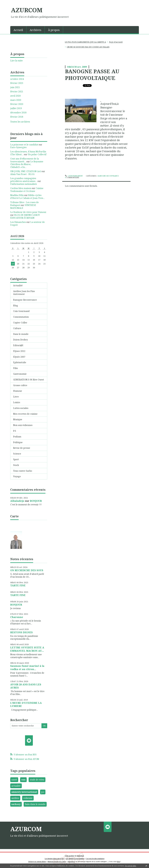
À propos (54, 30)
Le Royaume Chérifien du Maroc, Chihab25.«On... (27, 164)
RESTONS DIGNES (21, 632)
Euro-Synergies (18, 147)
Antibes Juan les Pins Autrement (24, 293)
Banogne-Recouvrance (25, 300)
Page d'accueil (116, 42)
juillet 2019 (16, 108)
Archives (36, 30)
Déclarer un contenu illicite (37, 862)
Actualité (18, 285)
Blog (16, 306)
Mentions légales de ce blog (57, 862)
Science (17, 454)
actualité (16, 786)
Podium (17, 437)
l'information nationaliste (24, 184)
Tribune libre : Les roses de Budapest (24, 204)
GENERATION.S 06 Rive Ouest (29, 380)
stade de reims (37, 780)
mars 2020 (16, 100)
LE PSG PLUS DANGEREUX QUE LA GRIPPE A (85, 42)
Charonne (17, 617)
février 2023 (17, 83)
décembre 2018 (18, 113)
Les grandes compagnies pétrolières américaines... (24, 180)
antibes (15, 798)
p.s (43, 792)
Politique (18, 442)
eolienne (28, 798)
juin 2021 (15, 87)
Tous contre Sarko (23, 471)
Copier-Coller (20, 323)
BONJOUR (36, 501)
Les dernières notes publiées (75, 859)
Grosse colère (20, 385)
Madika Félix (17, 195)
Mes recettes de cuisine (25, 414)
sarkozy (16, 804)
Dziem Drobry (20, 340)
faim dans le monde (35, 804)
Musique (18, 419)
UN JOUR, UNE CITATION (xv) (26, 171)
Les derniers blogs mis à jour (54, 859)
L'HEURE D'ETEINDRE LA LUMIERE (26, 704)
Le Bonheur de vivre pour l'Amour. (28, 212)
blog (119, 862)
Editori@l (18, 345)
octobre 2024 (17, 79)
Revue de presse (22, 448)
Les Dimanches (18, 222)
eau (23, 780)
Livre (16, 397)
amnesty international (24, 792)
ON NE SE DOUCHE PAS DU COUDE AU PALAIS (88, 47)
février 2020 (17, 104)
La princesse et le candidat (24, 145)
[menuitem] (18, 30)
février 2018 (17, 117)
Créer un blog (70, 856)
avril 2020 (15, 96)
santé (14, 780)
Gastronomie (20, 374)
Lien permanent (74, 176)
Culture (17, 328)
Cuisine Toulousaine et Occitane (27, 190)
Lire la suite (16, 61)
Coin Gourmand (21, 311)
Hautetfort (81, 856)
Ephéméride (20, 362)
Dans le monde (21, 334)
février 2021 (17, 92)
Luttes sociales (21, 408)
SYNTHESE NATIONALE (23, 207)
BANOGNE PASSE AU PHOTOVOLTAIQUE (92, 75)
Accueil (18, 30)
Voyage (17, 476)
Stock (16, 465)
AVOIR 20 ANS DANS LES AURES (26, 686)
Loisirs (17, 402)
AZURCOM (27, 10)
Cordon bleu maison (21, 188)
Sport (16, 459)
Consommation (21, 317)
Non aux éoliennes (23, 425)
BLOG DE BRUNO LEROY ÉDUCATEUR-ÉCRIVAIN (25, 216)
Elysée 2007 (19, 357)
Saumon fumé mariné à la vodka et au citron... (27, 667)
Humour (18, 391)
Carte (14, 516)
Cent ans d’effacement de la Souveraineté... (25, 160)
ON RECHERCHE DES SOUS (27, 570)
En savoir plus (131, 866)
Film (15, 368)
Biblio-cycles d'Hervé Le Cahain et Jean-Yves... (28, 197)
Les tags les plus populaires (95, 859)
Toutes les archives (20, 122)
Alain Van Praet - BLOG (22, 174)
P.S (15, 431)
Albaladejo (17, 501)
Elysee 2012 (19, 351)
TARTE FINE (18, 585)
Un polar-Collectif (37, 154)
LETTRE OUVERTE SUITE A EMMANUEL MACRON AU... (27, 649)
